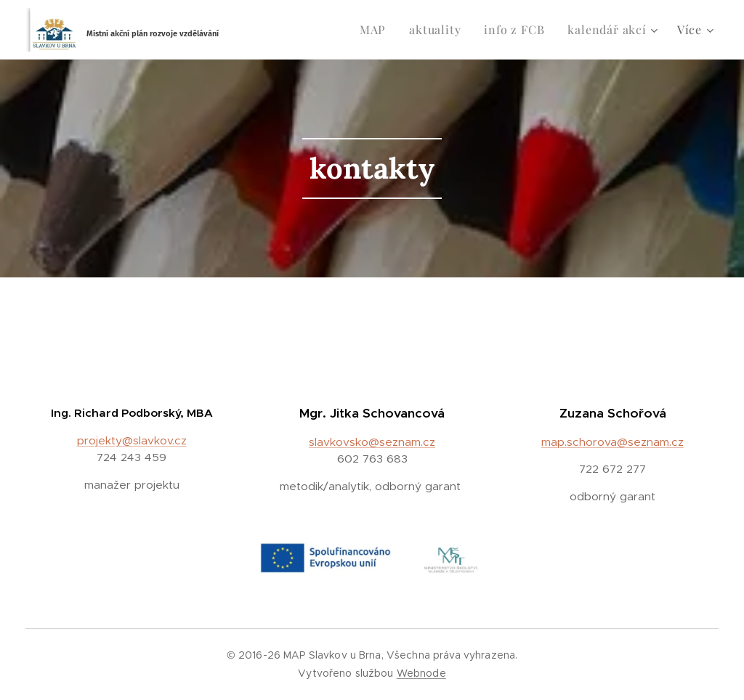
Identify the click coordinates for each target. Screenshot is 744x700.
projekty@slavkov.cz (132, 440)
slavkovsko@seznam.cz (372, 442)
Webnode (421, 673)
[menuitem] (377, 30)
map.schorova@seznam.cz (612, 442)
